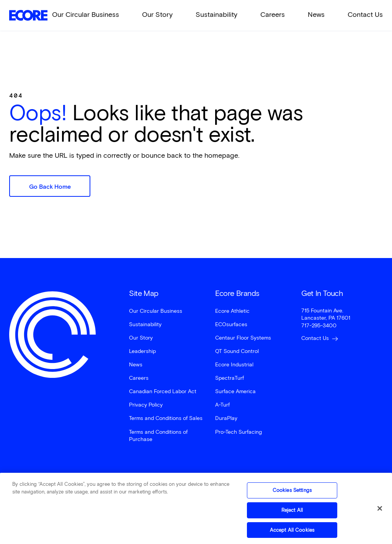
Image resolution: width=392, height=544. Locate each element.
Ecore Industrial (234, 365)
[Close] (380, 511)
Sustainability (216, 15)
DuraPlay (226, 418)
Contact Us (365, 15)
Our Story (157, 15)
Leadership (142, 351)
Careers (273, 15)
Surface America (235, 391)
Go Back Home (50, 187)
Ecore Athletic (232, 311)
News (316, 15)
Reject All (292, 513)
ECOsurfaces (231, 324)
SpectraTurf (229, 378)
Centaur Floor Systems (243, 338)
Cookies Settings (292, 493)
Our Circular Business (86, 15)
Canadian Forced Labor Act (163, 391)
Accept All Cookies (292, 533)
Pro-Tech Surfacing (238, 432)
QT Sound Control (237, 351)
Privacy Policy (146, 405)
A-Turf (222, 405)
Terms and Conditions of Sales (166, 418)
